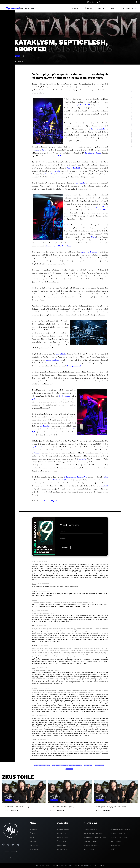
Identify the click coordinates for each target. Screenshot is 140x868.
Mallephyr (89, 849)
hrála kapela (79, 183)
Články (88, 8)
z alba (58, 171)
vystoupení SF (97, 207)
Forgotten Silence (120, 837)
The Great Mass (65, 246)
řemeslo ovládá (98, 129)
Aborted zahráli (73, 168)
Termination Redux (93, 153)
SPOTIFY (130, 2)
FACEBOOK (105, 2)
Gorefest (45, 150)
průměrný (36, 399)
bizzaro (95, 866)
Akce (113, 8)
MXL (15, 61)
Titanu (93, 237)
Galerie (102, 8)
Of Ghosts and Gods (42, 765)
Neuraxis (38, 453)
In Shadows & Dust (61, 480)
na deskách (45, 426)
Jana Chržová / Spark (48, 501)
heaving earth (91, 841)
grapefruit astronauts (95, 837)
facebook (34, 845)
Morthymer (116, 841)
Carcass (36, 150)
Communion (51, 246)
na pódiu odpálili (81, 105)
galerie (33, 841)
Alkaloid (60, 156)
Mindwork (116, 845)
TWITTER (123, 2)
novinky (33, 829)
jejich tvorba (65, 396)
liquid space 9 (90, 829)
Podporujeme (128, 8)
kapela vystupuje (53, 360)
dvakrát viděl (101, 210)
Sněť (113, 849)
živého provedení (74, 366)
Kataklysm (88, 765)
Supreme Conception (121, 829)
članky (33, 833)
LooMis (101, 866)
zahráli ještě (61, 354)
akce (32, 837)
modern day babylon (93, 833)
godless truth (118, 833)
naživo (105, 477)
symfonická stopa (89, 252)
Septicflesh (99, 765)
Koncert (48, 174)
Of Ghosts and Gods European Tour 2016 (67, 765)
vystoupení (37, 447)
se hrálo (82, 459)
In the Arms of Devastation (75, 477)
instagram (35, 849)
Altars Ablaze (90, 845)
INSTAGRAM (114, 2)
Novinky (76, 8)
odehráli (104, 486)
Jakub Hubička (78, 866)
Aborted (69, 769)
